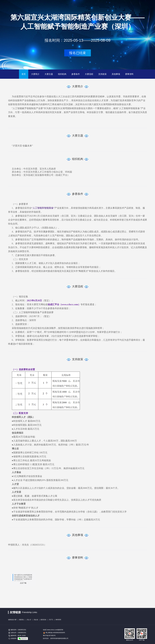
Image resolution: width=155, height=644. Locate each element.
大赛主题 (49, 74)
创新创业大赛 (12, 620)
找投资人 (22, 620)
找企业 (36, 620)
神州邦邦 (58, 620)
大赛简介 (35, 74)
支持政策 (102, 74)
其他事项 (116, 74)
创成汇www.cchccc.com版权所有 (53, 630)
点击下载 (23, 583)
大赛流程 (89, 74)
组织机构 (62, 74)
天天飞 (51, 620)
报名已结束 (77, 53)
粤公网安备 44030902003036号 (55, 633)
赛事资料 (129, 74)
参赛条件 (76, 74)
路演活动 (43, 620)
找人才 (29, 620)
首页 (24, 74)
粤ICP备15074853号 (49, 636)
